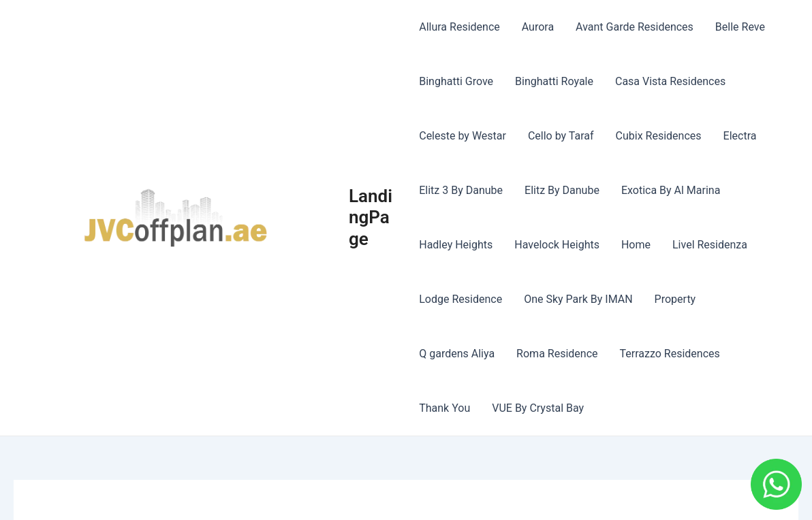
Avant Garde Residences (635, 27)
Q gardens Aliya (457, 354)
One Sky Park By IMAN (578, 299)
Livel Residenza (710, 245)
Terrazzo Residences (670, 354)
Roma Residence (557, 354)
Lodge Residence (460, 299)
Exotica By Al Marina (671, 190)
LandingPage (371, 217)
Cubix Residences (659, 136)
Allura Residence (459, 27)
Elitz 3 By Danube (461, 190)
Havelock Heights (557, 245)
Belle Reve (740, 27)
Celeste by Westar (463, 136)
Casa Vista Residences (670, 81)
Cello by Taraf (561, 136)
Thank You (444, 408)
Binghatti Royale (554, 81)
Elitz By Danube (562, 190)
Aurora (538, 27)
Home (636, 245)
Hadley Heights (456, 245)
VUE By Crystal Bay (538, 408)
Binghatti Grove (456, 81)
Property (675, 299)
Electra (740, 136)
